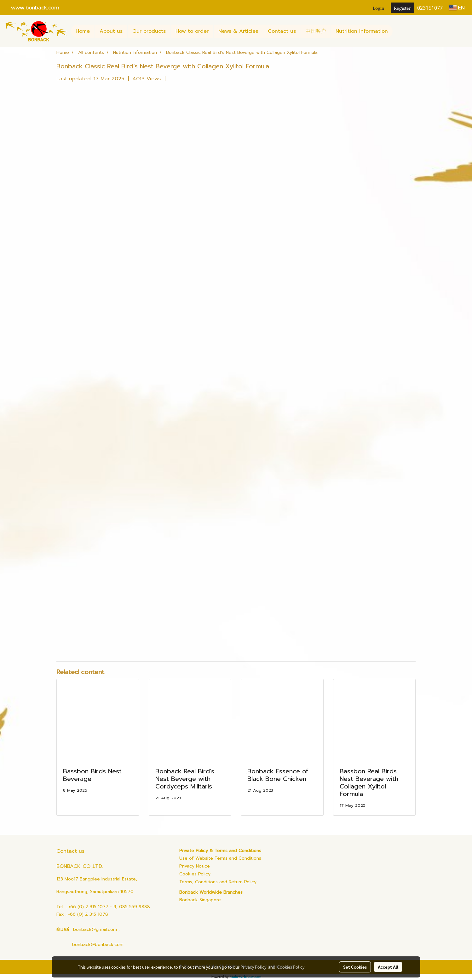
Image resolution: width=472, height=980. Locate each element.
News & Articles (238, 31)
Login (379, 8)
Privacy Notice (195, 866)
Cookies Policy (195, 874)
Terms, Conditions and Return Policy (218, 882)
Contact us (282, 31)
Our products (149, 31)
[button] (398, 31)
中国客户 (316, 31)
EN (457, 7)
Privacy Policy (253, 967)
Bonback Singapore (200, 900)
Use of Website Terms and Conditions (220, 858)
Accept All (388, 967)
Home (83, 31)
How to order (192, 31)
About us (111, 31)
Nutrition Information (362, 31)
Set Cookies (355, 967)
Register (402, 8)
